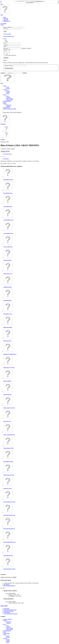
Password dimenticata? (9, 36)
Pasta (5, 102)
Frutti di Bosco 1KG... (8, 314)
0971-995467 (6, 584)
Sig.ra (7, 42)
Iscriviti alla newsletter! (11, 55)
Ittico (5, 95)
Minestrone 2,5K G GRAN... (9, 368)
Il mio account (4, 606)
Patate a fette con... (7, 421)
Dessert (5, 104)
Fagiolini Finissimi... (8, 300)
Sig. (6, 40)
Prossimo (3, 139)
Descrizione (6, 159)
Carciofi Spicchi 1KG (8, 206)
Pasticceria (9, 105)
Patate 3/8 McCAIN (7, 394)
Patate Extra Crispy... (8, 488)
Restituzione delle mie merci (10, 610)
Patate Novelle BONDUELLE (9, 542)
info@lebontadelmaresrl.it (9, 586)
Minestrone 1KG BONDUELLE (10, 354)
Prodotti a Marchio (8, 619)
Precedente (3, 124)
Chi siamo (6, 19)
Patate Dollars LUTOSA (8, 462)
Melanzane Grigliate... (8, 327)
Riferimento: (4, 142)
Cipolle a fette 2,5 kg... (8, 274)
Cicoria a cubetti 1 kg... (8, 247)
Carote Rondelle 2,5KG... (9, 220)
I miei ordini (6, 609)
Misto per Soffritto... (8, 381)
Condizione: (3, 149)
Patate (8, 93)
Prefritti (8, 88)
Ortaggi (8, 92)
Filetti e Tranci (10, 99)
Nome (5, 43)
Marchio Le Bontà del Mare (10, 109)
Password (6, 29)
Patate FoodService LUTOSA (9, 502)
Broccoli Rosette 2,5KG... (9, 180)
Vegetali (5, 90)
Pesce (8, 96)
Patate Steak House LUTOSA (9, 569)
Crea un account (7, 34)
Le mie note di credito (8, 611)
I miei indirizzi (7, 612)
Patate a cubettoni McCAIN (9, 435)
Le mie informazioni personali (10, 614)
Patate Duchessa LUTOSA (9, 475)
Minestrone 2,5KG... (8, 341)
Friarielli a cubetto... (8, 260)
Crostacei (8, 97)
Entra (5, 31)
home (5, 17)
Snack (5, 86)
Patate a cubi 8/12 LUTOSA (9, 408)
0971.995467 (4, 24)
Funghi (8, 91)
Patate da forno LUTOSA (9, 448)
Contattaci (6, 20)
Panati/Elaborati (7, 101)
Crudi (8, 87)
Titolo (5, 39)
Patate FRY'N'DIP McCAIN (9, 515)
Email (5, 47)
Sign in (2, 25)
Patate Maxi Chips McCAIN (9, 529)
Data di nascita (7, 50)
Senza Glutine (9, 100)
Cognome (6, 45)
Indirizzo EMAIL (7, 27)
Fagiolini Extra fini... (8, 287)
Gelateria (8, 106)
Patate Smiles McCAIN (8, 555)
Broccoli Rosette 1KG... (8, 193)
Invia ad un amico (8, 154)
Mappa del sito (7, 21)
